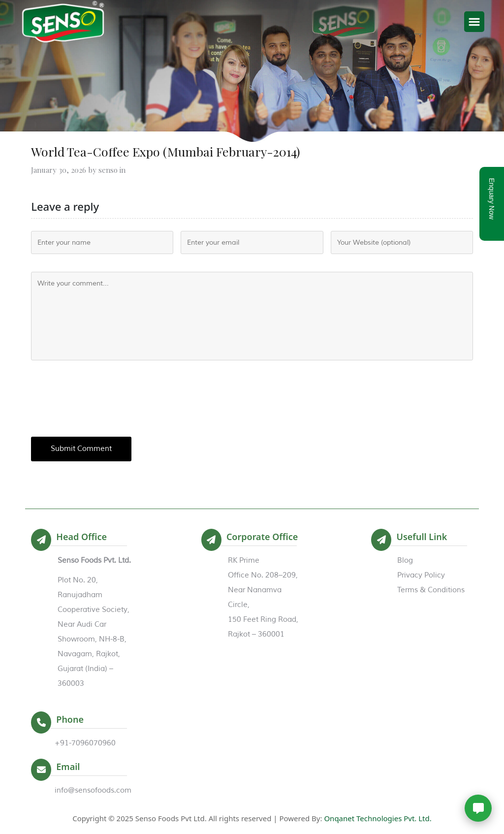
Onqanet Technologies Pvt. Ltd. (378, 818)
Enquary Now (492, 198)
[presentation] (106, 398)
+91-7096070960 (85, 743)
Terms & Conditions (431, 590)
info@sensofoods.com (93, 790)
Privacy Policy (421, 575)
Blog (405, 561)
